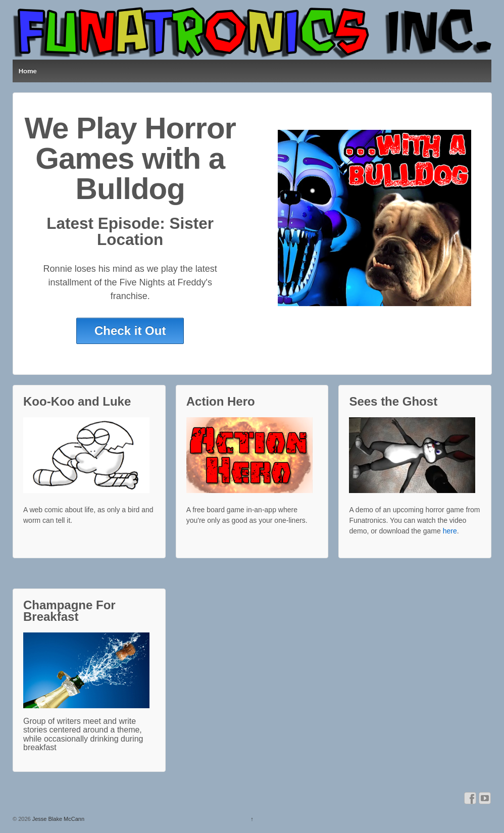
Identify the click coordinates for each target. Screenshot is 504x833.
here (450, 531)
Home (28, 71)
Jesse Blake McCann (58, 819)
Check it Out (130, 331)
